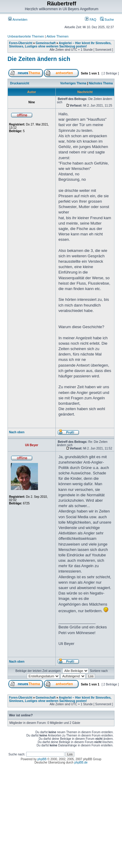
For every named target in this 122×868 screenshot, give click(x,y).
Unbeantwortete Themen (26, 36)
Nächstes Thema (101, 83)
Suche (107, 20)
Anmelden (18, 20)
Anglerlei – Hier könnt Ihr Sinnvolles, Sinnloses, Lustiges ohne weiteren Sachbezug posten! (60, 45)
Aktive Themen (57, 36)
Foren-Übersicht (21, 43)
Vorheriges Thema (73, 83)
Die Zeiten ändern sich (39, 59)
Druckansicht (20, 83)
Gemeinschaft (45, 43)
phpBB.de (81, 762)
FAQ (91, 20)
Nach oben (17, 432)
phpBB (42, 759)
